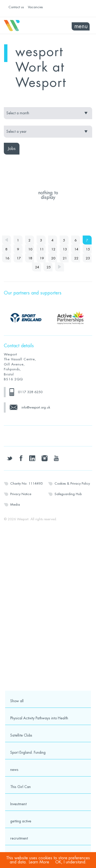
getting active (21, 821)
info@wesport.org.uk (36, 407)
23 (88, 258)
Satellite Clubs (21, 735)
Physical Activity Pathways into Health (39, 718)
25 (49, 267)
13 (65, 249)
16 (7, 258)
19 (42, 258)
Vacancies (35, 7)
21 (65, 258)
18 (30, 258)
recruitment (19, 838)
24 (37, 267)
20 (53, 258)
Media (15, 504)
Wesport (26, 26)
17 (19, 258)
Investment (18, 804)
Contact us (16, 7)
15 (88, 249)
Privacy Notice (21, 494)
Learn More (39, 862)
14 (76, 249)
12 (53, 249)
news (14, 770)
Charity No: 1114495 (26, 483)
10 (30, 249)
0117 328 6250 (30, 392)
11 (42, 249)
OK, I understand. (71, 862)
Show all (17, 701)
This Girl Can (20, 787)
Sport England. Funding (28, 752)
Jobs (12, 149)
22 (76, 258)
